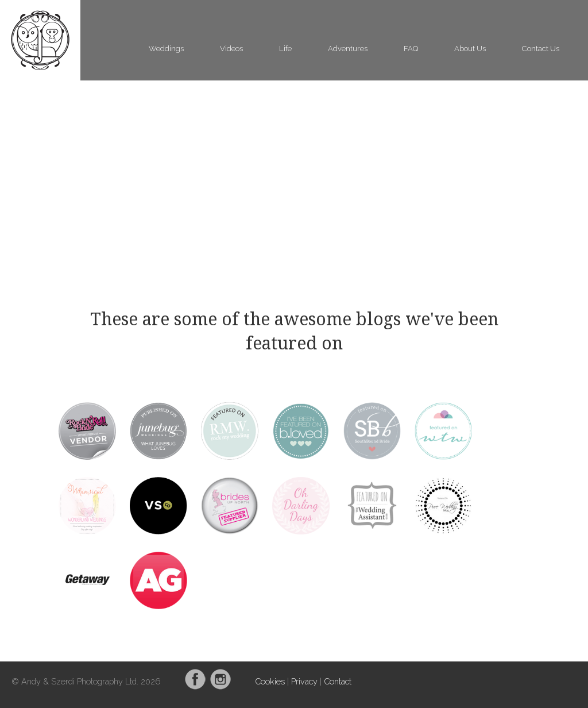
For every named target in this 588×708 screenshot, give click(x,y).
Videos (231, 49)
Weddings (166, 49)
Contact (338, 681)
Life (285, 49)
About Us (470, 49)
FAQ (411, 49)
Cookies (270, 681)
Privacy (304, 681)
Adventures (348, 49)
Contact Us (541, 49)
